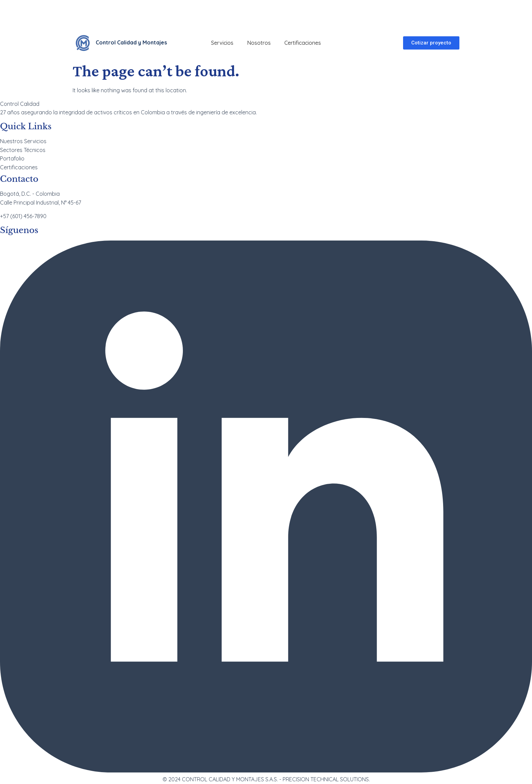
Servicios (222, 43)
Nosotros (259, 43)
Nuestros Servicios (23, 141)
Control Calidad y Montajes (131, 42)
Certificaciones (303, 43)
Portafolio (12, 158)
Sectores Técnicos (23, 150)
